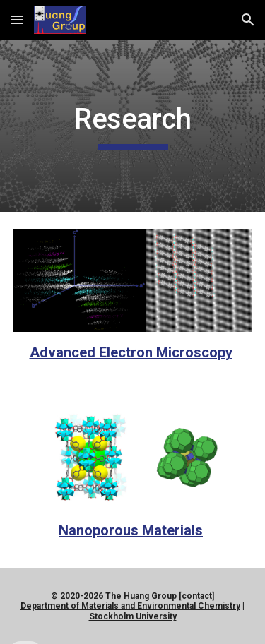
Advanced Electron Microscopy (131, 352)
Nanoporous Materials (131, 530)
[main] (133, 126)
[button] (17, 19)
